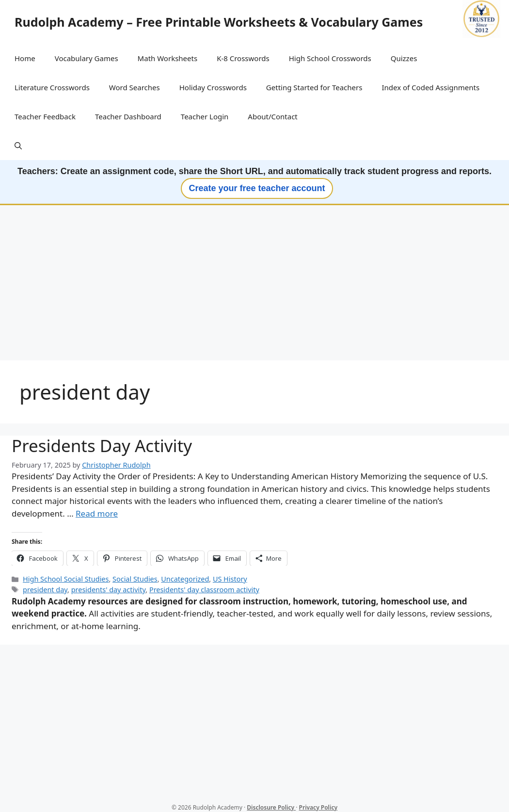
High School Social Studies (66, 579)
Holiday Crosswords (213, 87)
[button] (18, 146)
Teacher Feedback (45, 116)
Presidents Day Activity (102, 446)
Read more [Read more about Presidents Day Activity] (97, 513)
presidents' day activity (109, 590)
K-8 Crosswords (243, 58)
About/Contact (272, 116)
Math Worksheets (168, 58)
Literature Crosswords (52, 87)
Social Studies (135, 579)
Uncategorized (185, 579)
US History (230, 579)
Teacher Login (205, 116)
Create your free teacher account (257, 188)
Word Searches (135, 87)
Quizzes (404, 58)
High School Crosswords (330, 58)
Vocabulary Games (87, 58)
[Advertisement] (254, 284)
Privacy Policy (318, 807)
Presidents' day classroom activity (204, 590)
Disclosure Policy (271, 807)
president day (45, 590)
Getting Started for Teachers (314, 87)
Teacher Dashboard (128, 116)
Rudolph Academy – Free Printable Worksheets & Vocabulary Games (219, 22)
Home (25, 58)
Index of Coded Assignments (430, 87)
